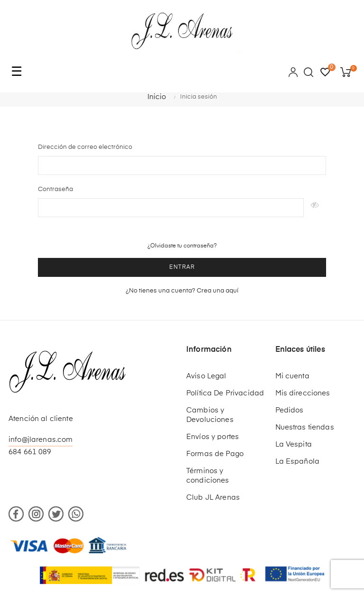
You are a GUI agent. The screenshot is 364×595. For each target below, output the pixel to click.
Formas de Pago (215, 454)
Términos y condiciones (208, 476)
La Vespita (294, 444)
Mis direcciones (303, 393)
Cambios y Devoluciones (210, 415)
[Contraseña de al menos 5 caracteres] (171, 208)
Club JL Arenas (213, 498)
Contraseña (55, 189)
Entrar (182, 267)
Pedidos (290, 410)
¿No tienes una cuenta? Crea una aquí (182, 291)
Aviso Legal (206, 376)
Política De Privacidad (225, 393)
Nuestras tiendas (305, 427)
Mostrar (315, 208)
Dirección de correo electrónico (85, 147)
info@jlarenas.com (41, 440)
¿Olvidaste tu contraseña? (182, 246)
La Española (298, 462)
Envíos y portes (213, 437)
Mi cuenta (292, 376)
